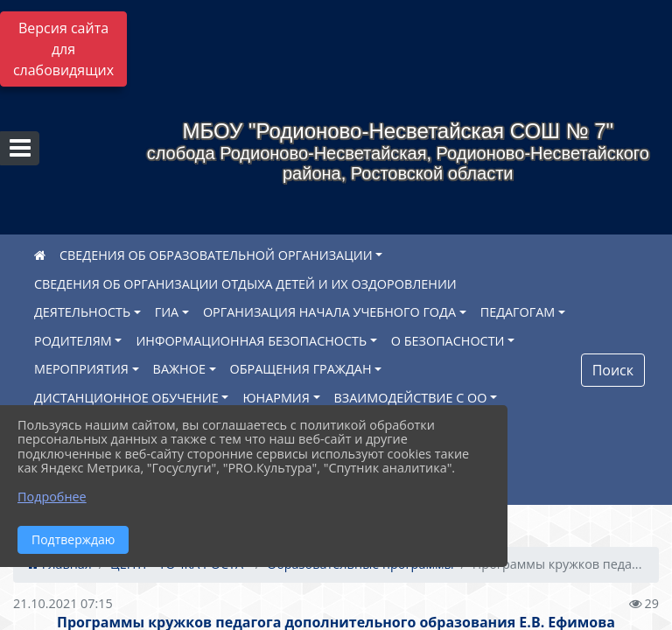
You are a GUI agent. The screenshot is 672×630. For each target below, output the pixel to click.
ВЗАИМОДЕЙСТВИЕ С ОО (411, 398)
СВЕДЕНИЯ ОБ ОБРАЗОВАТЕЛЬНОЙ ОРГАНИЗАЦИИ (216, 255)
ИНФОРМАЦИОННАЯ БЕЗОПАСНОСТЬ (251, 341)
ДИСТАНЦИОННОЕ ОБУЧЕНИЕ (126, 398)
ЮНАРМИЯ (276, 398)
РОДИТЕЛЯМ (73, 341)
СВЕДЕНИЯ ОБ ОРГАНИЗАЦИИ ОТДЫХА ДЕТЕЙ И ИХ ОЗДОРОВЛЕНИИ (245, 284)
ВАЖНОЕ (179, 369)
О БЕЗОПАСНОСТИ (448, 341)
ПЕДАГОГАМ (518, 312)
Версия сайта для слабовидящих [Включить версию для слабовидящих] (63, 49)
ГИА (167, 312)
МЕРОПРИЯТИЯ (81, 369)
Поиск (613, 370)
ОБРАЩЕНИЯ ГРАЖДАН (301, 369)
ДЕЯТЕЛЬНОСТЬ (82, 312)
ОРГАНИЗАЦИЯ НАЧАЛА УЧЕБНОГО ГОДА (329, 312)
